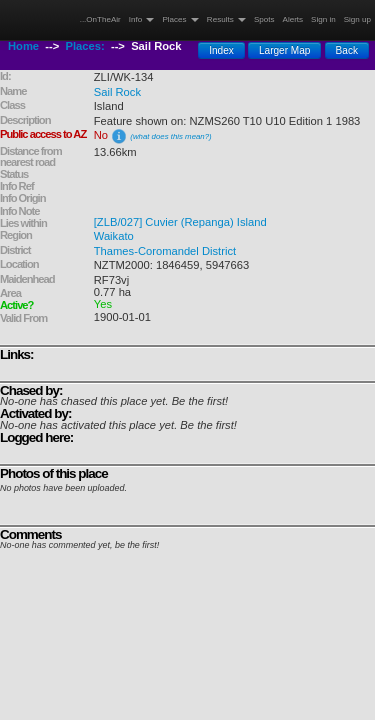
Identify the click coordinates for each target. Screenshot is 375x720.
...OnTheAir (100, 19)
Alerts (293, 19)
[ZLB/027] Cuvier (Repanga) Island (180, 222)
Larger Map (285, 50)
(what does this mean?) (170, 136)
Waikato (114, 236)
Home (23, 46)
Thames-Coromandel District (165, 251)
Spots (264, 19)
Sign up (357, 19)
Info (142, 19)
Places (180, 19)
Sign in (323, 19)
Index (221, 50)
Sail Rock (117, 92)
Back (347, 50)
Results (226, 19)
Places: (85, 46)
